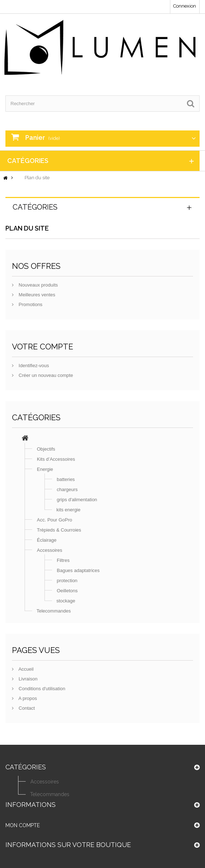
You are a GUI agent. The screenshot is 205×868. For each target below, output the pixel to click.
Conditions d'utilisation (41, 689)
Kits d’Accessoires (56, 459)
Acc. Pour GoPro (55, 520)
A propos (27, 698)
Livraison (27, 679)
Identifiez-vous (33, 366)
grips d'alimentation (77, 500)
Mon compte (23, 828)
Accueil (25, 669)
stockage (66, 601)
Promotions (30, 304)
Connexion (185, 6)
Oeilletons (67, 591)
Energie (45, 469)
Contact (26, 708)
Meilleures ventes (36, 295)
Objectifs (46, 449)
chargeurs (67, 489)
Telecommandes (54, 611)
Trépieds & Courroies (59, 530)
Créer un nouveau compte (45, 375)
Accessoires (50, 550)
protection (67, 581)
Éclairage (47, 540)
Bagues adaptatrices (78, 570)
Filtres (63, 560)
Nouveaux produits (38, 285)
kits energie (68, 510)
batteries (66, 479)
